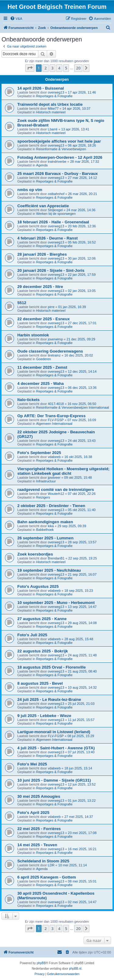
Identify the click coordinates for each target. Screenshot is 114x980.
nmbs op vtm (30, 190)
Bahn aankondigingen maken (45, 522)
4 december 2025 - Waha (41, 383)
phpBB (41, 963)
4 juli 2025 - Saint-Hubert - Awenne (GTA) (56, 748)
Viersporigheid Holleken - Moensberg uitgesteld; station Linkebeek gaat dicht (63, 471)
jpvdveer (54, 478)
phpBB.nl (75, 969)
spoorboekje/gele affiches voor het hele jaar (59, 141)
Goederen (44, 359)
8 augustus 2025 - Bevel (40, 683)
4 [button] (59, 68)
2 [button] (45, 68)
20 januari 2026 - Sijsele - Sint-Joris (51, 270)
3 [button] (52, 68)
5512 (22, 303)
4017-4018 (56, 404)
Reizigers (43, 497)
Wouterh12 (56, 494)
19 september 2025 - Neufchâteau (49, 570)
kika (51, 526)
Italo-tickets (28, 400)
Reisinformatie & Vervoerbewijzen (61, 149)
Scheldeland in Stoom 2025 (43, 861)
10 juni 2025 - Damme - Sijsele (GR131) (54, 780)
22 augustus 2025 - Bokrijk (43, 651)
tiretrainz (54, 355)
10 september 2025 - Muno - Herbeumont (56, 603)
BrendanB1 (56, 558)
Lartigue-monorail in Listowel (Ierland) (54, 732)
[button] (30, 68)
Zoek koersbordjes (35, 554)
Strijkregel (55, 210)
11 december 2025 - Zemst (42, 367)
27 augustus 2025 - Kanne (42, 619)
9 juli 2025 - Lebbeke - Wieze (44, 716)
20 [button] (78, 68)
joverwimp (55, 339)
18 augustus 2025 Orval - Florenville (52, 667)
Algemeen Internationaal (54, 424)
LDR (51, 865)
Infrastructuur (46, 481)
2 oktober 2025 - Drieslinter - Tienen (51, 506)
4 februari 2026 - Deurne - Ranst (48, 238)
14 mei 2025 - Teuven (37, 845)
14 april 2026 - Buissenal (41, 88)
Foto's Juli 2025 (32, 635)
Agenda (42, 165)
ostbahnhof (56, 194)
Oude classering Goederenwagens (50, 351)
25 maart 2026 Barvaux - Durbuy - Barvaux (58, 174)
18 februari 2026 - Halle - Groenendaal (53, 222)
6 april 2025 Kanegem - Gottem (47, 877)
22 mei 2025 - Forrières (39, 829)
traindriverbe (57, 162)
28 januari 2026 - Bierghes (42, 254)
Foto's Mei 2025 (32, 764)
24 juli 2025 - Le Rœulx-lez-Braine (49, 699)
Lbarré (53, 129)
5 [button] (66, 68)
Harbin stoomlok (33, 335)
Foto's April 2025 (33, 813)
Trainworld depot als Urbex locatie (50, 104)
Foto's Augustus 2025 (38, 586)
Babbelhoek (45, 530)
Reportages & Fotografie (54, 96)
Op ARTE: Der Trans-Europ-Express (51, 416)
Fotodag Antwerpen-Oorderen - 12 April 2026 (60, 157)
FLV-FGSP (56, 420)
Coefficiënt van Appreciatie (43, 206)
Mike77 (53, 108)
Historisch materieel (51, 112)
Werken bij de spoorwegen (56, 214)
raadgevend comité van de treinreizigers (56, 490)
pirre (51, 307)
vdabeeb (54, 457)
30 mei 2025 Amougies (39, 796)
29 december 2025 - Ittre (40, 287)
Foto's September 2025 (39, 453)
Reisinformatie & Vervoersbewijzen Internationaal (73, 407)
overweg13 (56, 92)
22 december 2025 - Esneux (43, 319)
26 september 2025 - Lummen (45, 538)
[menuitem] (16, 19)
